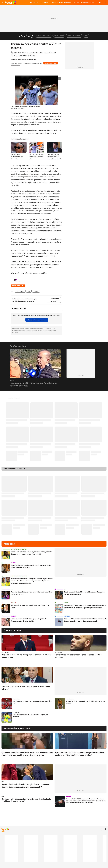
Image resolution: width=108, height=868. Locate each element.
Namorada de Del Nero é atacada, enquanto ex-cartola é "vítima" (26, 685)
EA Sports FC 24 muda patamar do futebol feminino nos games (86, 700)
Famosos (13, 560)
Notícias (13, 601)
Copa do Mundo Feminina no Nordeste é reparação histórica (30, 713)
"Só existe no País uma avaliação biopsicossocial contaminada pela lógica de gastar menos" (26, 798)
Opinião (36, 291)
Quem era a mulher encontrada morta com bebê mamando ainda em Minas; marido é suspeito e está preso (27, 752)
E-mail (100, 3)
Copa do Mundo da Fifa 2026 (19, 547)
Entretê (68, 795)
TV (12, 587)
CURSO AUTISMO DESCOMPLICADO (61, 3)
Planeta (66, 601)
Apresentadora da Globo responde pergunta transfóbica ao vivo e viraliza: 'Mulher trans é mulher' (79, 752)
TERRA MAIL (45, 3)
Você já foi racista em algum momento (27, 174)
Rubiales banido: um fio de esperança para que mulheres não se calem (26, 654)
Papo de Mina (20, 291)
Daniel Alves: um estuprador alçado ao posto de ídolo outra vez (78, 654)
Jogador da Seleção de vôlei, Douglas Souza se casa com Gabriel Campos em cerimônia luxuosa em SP (26, 783)
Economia (67, 614)
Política (12, 380)
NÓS (29, 291)
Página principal (11, 3)
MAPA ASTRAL (34, 3)
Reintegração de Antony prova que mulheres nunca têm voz (32, 700)
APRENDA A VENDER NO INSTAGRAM (84, 3)
